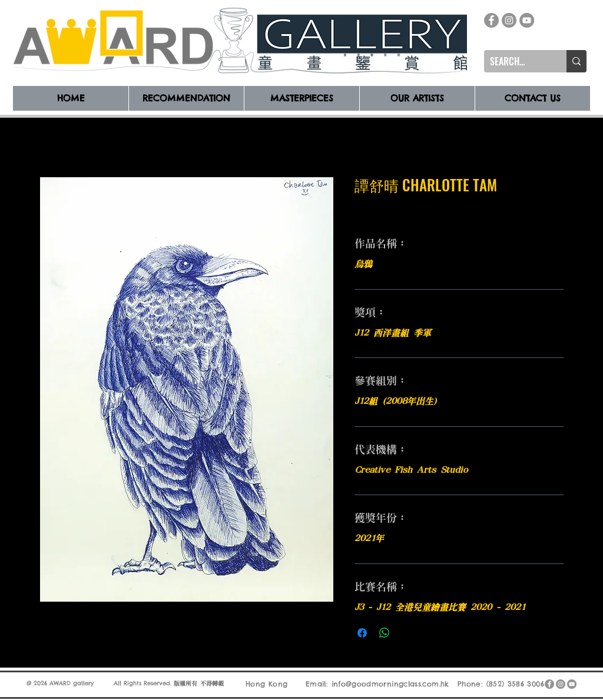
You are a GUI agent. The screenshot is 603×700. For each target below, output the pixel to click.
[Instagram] (509, 20)
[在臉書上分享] (362, 633)
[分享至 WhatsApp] (385, 633)
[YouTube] (527, 20)
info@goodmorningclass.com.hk (390, 684)
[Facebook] (491, 20)
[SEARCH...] (516, 61)
